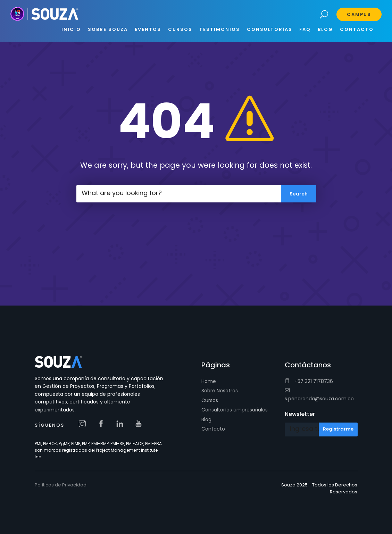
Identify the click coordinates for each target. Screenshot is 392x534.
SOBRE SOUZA (108, 29)
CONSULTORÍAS (270, 29)
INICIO (71, 29)
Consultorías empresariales (235, 410)
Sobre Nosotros (220, 391)
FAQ (305, 29)
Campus (359, 14)
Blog (206, 419)
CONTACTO (357, 29)
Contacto (213, 429)
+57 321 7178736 (309, 381)
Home (209, 381)
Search (324, 15)
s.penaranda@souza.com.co (319, 395)
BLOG (325, 29)
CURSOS (180, 29)
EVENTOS (148, 29)
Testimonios (220, 29)
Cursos (210, 400)
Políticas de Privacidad (61, 485)
